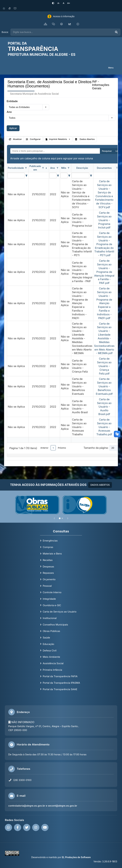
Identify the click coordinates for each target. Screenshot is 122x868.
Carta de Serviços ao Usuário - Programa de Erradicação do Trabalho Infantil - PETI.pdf (104, 244)
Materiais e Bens (52, 554)
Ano (9, 112)
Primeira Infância (52, 670)
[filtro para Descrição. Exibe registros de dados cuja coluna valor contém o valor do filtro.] (81, 175)
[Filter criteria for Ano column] (58, 175)
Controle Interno (52, 592)
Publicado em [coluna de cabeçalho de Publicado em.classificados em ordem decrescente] (35, 168)
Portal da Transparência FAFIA (60, 676)
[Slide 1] (60, 518)
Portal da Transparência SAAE (60, 689)
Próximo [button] (62, 448)
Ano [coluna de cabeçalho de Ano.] (53, 168)
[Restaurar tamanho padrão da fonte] (64, 3)
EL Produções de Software (76, 857)
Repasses (48, 573)
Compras (48, 547)
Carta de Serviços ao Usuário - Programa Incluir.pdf (104, 220)
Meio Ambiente (51, 657)
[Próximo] (68, 518)
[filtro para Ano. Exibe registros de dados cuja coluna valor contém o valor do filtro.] (53, 175)
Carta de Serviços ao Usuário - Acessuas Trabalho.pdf (104, 427)
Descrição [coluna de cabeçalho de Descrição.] (82, 168)
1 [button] (53, 448)
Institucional (50, 618)
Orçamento (49, 579)
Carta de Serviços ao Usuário (60, 612)
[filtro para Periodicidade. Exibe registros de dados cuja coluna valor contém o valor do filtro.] (16, 175)
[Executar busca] (116, 32)
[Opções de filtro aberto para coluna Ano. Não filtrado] (57, 168)
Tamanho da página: (96, 448)
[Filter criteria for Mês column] (69, 175)
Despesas (48, 567)
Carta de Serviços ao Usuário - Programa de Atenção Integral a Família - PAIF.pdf (104, 272)
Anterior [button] (44, 448)
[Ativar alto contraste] (53, 3)
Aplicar (13, 128)
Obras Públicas (51, 631)
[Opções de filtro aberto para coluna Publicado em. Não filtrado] (43, 168)
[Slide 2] (62, 518)
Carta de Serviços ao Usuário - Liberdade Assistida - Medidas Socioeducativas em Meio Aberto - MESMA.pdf (104, 338)
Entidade (12, 101)
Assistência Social (53, 663)
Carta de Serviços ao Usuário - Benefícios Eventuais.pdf (104, 386)
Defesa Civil (50, 651)
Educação (48, 644)
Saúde (46, 638)
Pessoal (47, 586)
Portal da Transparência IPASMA (61, 683)
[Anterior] (54, 518)
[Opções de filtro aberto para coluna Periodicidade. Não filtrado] (26, 168)
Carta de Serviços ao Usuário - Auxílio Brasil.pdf (104, 407)
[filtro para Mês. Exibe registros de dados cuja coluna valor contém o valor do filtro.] (64, 175)
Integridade (49, 599)
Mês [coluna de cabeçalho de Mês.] (64, 168)
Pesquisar (107, 151)
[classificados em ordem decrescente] (46, 168)
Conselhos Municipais (55, 625)
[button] (46, 107)
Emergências (50, 541)
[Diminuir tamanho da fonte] (59, 3)
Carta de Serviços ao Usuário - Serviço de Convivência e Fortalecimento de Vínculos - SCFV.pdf (104, 194)
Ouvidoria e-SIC (52, 605)
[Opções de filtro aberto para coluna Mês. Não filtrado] (69, 168)
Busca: (5, 32)
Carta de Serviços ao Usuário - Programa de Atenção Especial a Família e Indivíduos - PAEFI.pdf (104, 303)
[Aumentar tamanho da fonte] (69, 3)
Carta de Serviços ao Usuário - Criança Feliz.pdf (104, 366)
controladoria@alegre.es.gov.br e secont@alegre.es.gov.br (43, 806)
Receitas (48, 560)
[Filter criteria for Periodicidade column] (26, 175)
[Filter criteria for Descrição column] (91, 175)
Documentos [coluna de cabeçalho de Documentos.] (104, 168)
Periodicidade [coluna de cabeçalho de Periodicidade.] (16, 168)
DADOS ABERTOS (100, 485)
